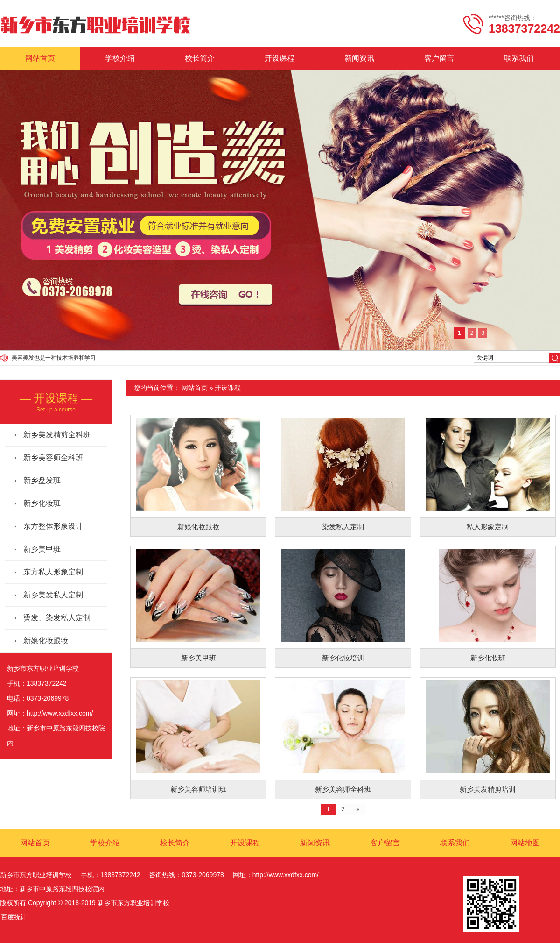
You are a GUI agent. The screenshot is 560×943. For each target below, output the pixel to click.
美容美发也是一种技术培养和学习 (54, 358)
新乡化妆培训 (343, 658)
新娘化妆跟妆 (198, 527)
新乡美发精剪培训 (488, 789)
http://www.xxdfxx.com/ (60, 713)
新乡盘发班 (42, 480)
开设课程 (280, 58)
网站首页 (40, 58)
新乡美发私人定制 (53, 595)
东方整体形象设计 (53, 526)
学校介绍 (120, 58)
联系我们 (519, 58)
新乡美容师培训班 (198, 789)
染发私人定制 (343, 527)
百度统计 (14, 917)
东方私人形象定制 (53, 572)
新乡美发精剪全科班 (57, 435)
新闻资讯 (359, 58)
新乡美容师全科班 (343, 789)
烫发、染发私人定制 (57, 618)
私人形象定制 (488, 527)
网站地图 (525, 843)
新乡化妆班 (488, 658)
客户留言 (439, 58)
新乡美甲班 (199, 658)
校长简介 (200, 58)
